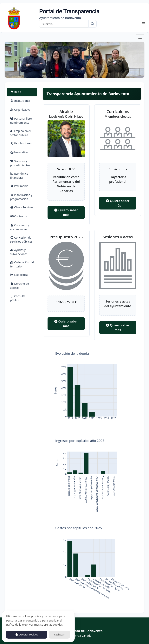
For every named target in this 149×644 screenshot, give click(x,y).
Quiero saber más (66, 212)
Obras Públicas (22, 207)
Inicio (20, 92)
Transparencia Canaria (77, 636)
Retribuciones (21, 143)
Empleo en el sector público (20, 133)
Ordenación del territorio (22, 264)
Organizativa (20, 110)
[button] (140, 37)
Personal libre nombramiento (21, 121)
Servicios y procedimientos (20, 163)
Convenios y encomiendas (20, 227)
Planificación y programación (21, 197)
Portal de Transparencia (69, 14)
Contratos (18, 216)
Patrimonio (19, 186)
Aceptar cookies (27, 635)
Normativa (19, 152)
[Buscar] (64, 24)
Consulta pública (18, 298)
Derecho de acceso (19, 286)
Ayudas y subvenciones (19, 252)
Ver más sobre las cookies (46, 625)
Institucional (20, 101)
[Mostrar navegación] (143, 24)
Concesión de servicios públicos (21, 240)
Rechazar (59, 635)
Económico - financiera (20, 176)
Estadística (19, 275)
